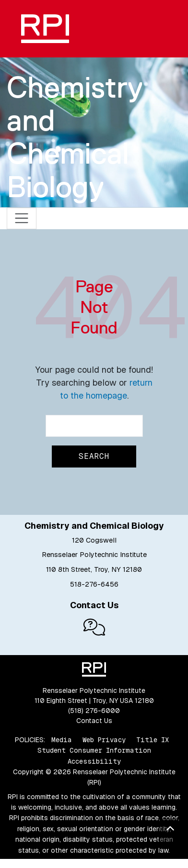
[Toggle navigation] (22, 218)
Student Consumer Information (94, 750)
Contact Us (94, 721)
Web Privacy (104, 740)
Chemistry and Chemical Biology (75, 137)
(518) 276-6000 (94, 711)
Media (62, 740)
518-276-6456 (94, 584)
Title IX (153, 740)
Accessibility (94, 761)
